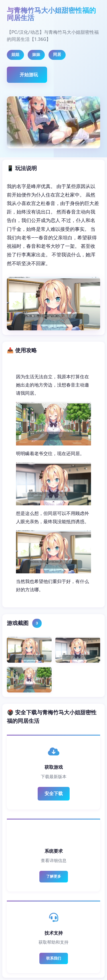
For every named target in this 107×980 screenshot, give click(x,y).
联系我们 (54, 958)
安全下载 (54, 794)
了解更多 (54, 876)
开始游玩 (29, 75)
